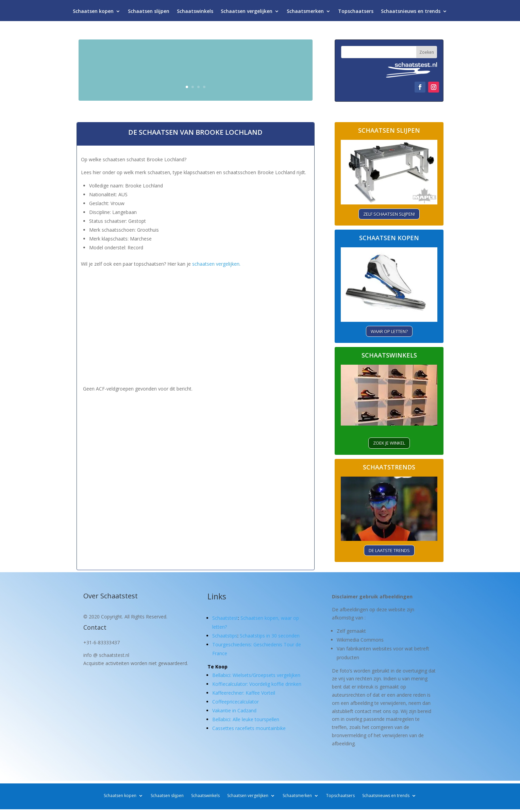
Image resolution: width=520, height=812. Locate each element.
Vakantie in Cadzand (234, 710)
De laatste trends (389, 550)
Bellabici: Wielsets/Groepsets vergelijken (256, 675)
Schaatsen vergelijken (247, 13)
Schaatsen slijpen (149, 13)
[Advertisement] (196, 316)
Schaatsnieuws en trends (411, 13)
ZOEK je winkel (389, 443)
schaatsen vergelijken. (216, 264)
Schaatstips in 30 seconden (270, 636)
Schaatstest (225, 618)
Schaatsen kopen (93, 13)
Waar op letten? (389, 331)
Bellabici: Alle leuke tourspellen (246, 719)
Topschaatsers (356, 13)
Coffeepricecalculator (236, 702)
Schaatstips (225, 636)
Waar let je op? (267, 84)
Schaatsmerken (305, 13)
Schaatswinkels (195, 13)
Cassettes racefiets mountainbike (249, 728)
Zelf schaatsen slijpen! (389, 214)
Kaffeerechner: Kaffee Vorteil (244, 693)
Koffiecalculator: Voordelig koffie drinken (257, 684)
